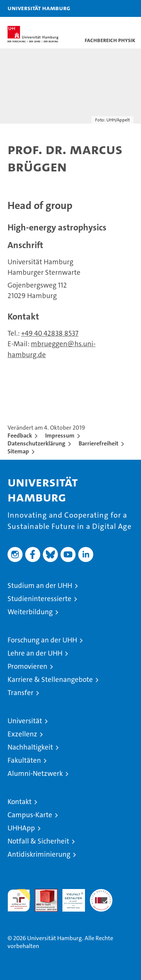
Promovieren (27, 666)
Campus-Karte (30, 815)
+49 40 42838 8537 (50, 333)
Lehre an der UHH (35, 653)
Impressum (60, 435)
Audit (42, 893)
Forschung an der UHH (42, 640)
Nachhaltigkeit (30, 747)
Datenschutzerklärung (36, 443)
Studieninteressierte (39, 599)
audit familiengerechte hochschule (19, 900)
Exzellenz (22, 734)
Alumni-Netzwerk (35, 773)
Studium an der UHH (40, 585)
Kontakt (20, 802)
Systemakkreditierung (101, 893)
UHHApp (21, 828)
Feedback (20, 435)
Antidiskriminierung (39, 854)
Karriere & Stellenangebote (50, 679)
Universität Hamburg (39, 8)
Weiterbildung (30, 612)
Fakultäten (24, 760)
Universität (25, 721)
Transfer (20, 693)
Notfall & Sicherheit (38, 841)
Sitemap (18, 451)
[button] (112, 8)
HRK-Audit (70, 897)
